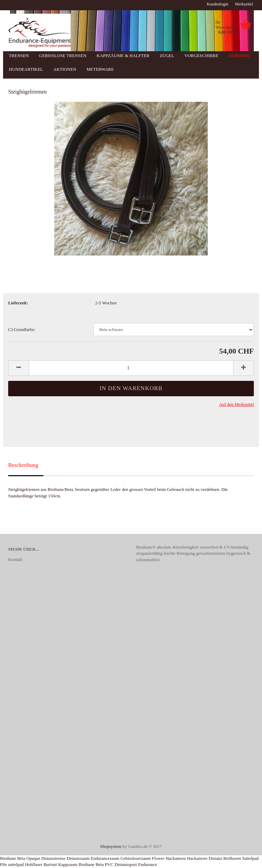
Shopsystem (111, 846)
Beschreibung (23, 465)
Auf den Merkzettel (236, 404)
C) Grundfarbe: (22, 329)
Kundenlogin (217, 4)
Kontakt (15, 559)
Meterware (100, 69)
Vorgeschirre (202, 56)
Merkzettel (244, 4)
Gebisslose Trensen (63, 56)
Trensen (19, 56)
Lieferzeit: (18, 303)
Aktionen (65, 69)
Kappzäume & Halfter (123, 56)
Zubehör (239, 56)
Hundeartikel (26, 69)
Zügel (167, 56)
